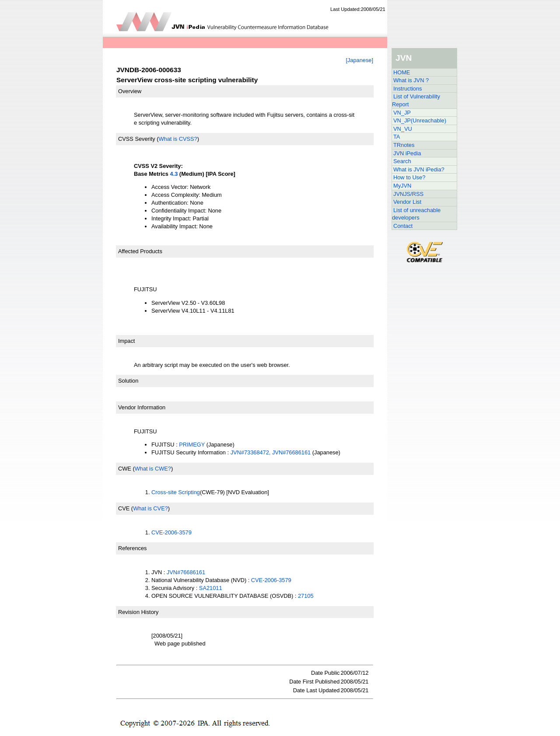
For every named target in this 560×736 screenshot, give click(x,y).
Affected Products (140, 251)
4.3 (174, 174)
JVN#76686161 (186, 572)
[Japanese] (359, 60)
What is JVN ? (411, 80)
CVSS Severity (137, 139)
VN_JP (402, 113)
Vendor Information (142, 407)
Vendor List (407, 202)
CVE (124, 508)
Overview (130, 91)
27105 (306, 596)
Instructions (408, 89)
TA (397, 137)
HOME (402, 72)
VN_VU (403, 129)
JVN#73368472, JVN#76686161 (271, 452)
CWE (125, 469)
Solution (128, 381)
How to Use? (409, 177)
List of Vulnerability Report (416, 100)
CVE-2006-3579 (171, 532)
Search (402, 161)
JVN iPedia (407, 153)
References (132, 548)
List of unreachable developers (416, 214)
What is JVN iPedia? (419, 169)
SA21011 (211, 588)
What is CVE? (150, 508)
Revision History (138, 612)
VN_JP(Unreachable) (420, 120)
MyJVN (402, 186)
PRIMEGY (192, 445)
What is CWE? (153, 469)
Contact (403, 226)
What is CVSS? (178, 139)
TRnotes (404, 145)
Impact (126, 341)
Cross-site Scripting (176, 492)
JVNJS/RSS (408, 194)
